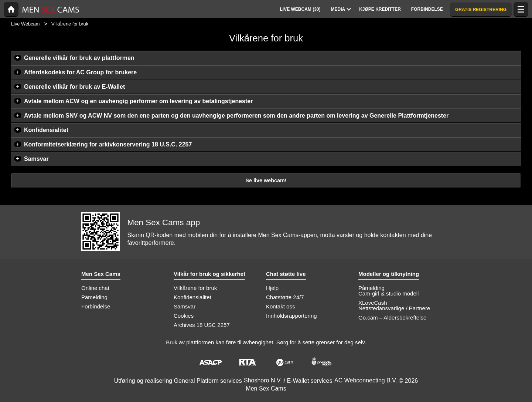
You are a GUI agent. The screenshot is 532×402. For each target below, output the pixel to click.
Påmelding (94, 297)
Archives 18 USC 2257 (202, 325)
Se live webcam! (266, 180)
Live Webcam (25, 24)
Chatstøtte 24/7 (285, 297)
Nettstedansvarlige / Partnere (394, 308)
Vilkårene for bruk (195, 288)
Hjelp (272, 288)
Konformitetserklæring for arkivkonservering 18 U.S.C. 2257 (108, 144)
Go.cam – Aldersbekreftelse (392, 317)
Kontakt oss (280, 306)
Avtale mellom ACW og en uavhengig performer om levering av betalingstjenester (138, 101)
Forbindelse (96, 306)
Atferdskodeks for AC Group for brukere (80, 72)
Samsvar (36, 159)
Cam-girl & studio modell (388, 293)
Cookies (184, 316)
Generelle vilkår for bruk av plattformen (79, 58)
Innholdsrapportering (291, 316)
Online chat (95, 288)
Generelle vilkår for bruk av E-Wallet (74, 87)
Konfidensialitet (46, 130)
